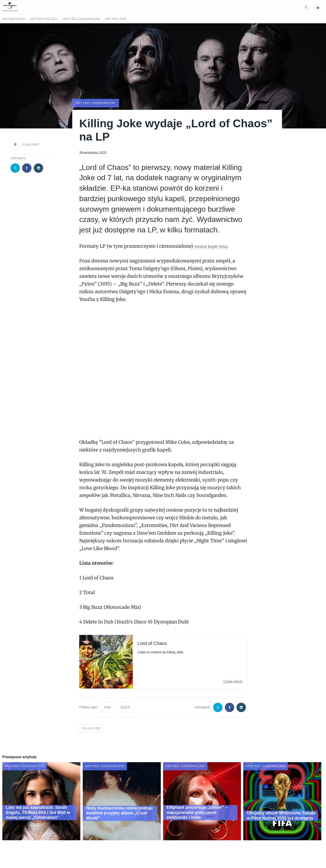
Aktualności (14, 19)
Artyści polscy (44, 19)
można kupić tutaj (215, 246)
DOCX (125, 707)
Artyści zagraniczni (81, 19)
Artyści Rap (115, 19)
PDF (108, 707)
